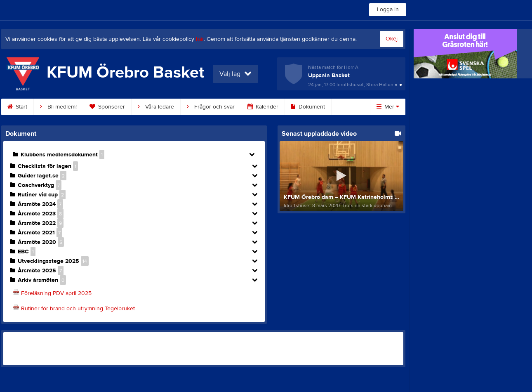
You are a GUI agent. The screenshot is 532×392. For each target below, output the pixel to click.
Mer (388, 107)
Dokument (308, 107)
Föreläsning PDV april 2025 (56, 293)
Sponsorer (107, 107)
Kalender (263, 107)
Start (17, 107)
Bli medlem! (58, 107)
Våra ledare (156, 107)
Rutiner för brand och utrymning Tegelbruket (78, 309)
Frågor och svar (211, 107)
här (200, 39)
